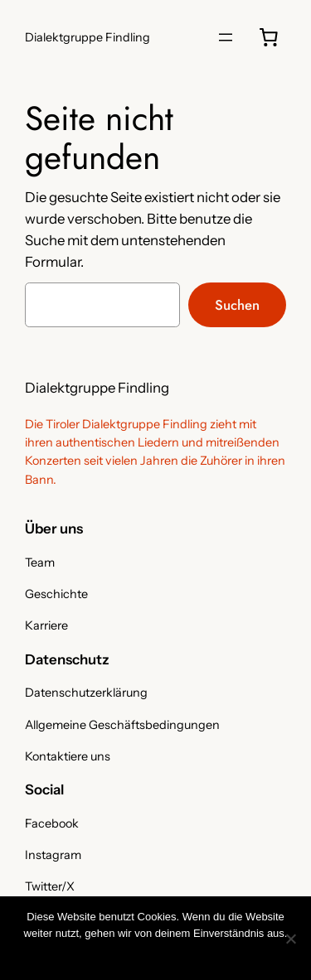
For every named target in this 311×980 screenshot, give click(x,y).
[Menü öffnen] (226, 37)
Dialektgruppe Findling (87, 37)
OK (65, 955)
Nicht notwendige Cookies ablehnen (167, 955)
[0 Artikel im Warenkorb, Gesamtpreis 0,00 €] (269, 37)
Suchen (237, 305)
